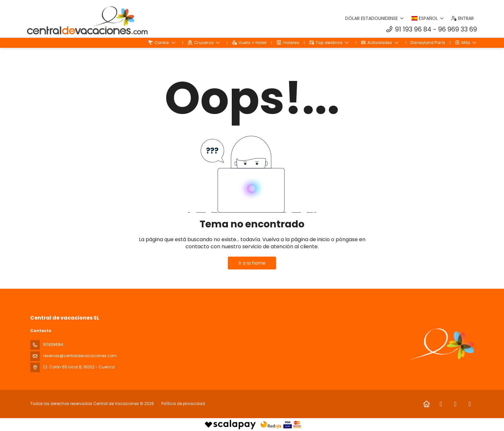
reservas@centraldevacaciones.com (80, 356)
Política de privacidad (183, 404)
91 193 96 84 (413, 29)
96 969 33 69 (458, 29)
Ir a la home (252, 263)
